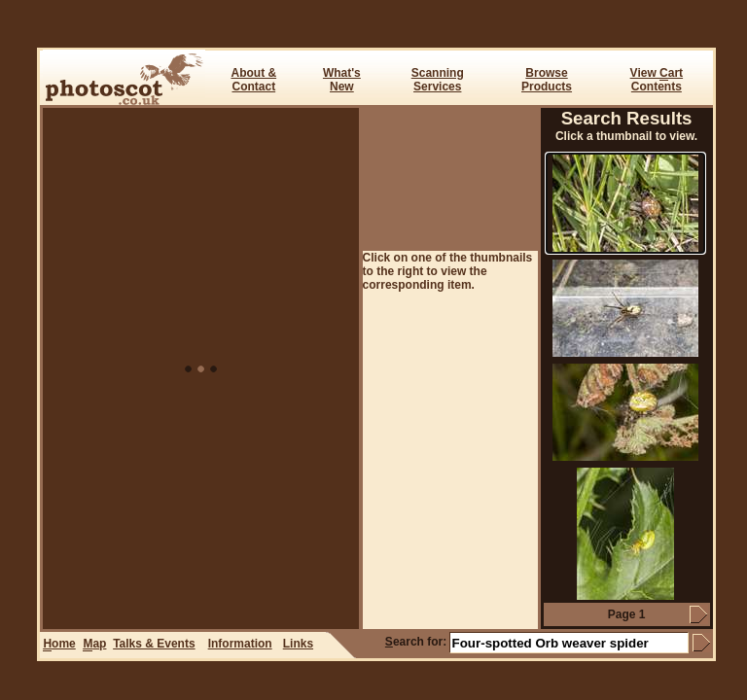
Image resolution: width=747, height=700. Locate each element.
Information (240, 644)
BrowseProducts (547, 80)
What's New (342, 80)
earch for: (416, 642)
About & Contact (253, 80)
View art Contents (657, 80)
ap (94, 644)
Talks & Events (154, 644)
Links (298, 644)
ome (59, 644)
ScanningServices (438, 80)
